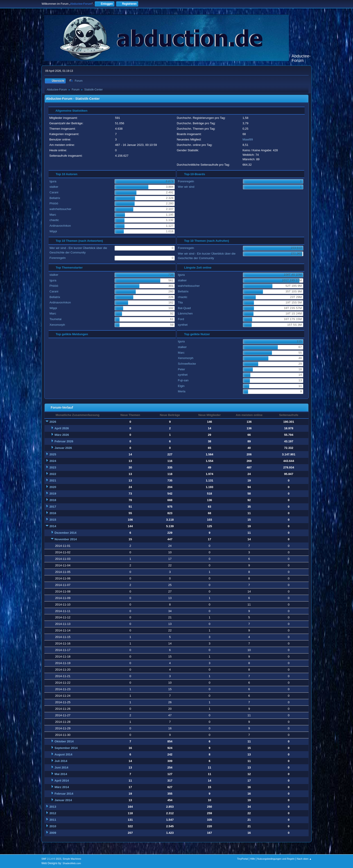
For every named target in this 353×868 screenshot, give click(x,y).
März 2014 (62, 787)
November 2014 (66, 539)
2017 (53, 507)
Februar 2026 (64, 441)
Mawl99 (248, 139)
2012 (53, 813)
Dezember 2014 (65, 533)
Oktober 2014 (64, 741)
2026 (53, 422)
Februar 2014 (64, 794)
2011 (53, 820)
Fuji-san (183, 380)
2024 (53, 461)
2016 (53, 513)
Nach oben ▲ (304, 859)
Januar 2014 (63, 800)
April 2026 (62, 428)
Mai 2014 (61, 774)
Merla (182, 391)
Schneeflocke (187, 364)
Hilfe (253, 859)
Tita (180, 302)
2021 (53, 480)
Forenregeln (186, 181)
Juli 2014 (61, 761)
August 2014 (63, 754)
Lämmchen (185, 313)
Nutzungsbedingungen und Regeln (276, 859)
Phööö (54, 203)
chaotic (54, 220)
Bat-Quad (184, 308)
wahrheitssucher (60, 209)
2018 (53, 500)
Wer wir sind (186, 187)
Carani (54, 192)
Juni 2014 (61, 767)
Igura (53, 181)
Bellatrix (55, 198)
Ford (181, 319)
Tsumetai (55, 319)
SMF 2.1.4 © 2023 (51, 859)
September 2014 (66, 748)
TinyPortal (242, 859)
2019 (53, 494)
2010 (53, 826)
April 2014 (62, 781)
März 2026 (62, 435)
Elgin (181, 386)
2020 (53, 487)
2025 (53, 454)
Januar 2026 (63, 448)
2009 (53, 833)
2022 (53, 474)
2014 (53, 526)
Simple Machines (72, 859)
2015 (53, 520)
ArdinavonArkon (60, 226)
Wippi (53, 231)
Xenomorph (57, 325)
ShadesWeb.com (72, 863)
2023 (53, 467)
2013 (53, 807)
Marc (53, 215)
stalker (54, 187)
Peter (181, 369)
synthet (183, 325)
